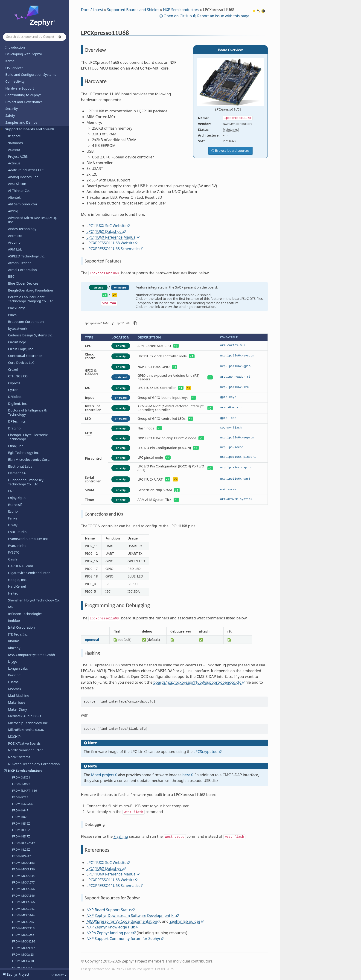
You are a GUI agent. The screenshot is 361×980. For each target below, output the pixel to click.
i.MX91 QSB (20, 135)
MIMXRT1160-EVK (24, 337)
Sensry (13, 666)
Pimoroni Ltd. (19, 517)
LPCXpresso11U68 (23, 167)
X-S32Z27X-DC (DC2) (26, 409)
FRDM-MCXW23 (23, 69)
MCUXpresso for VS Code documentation (122, 921)
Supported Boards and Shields (133, 10)
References (21, 193)
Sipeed (13, 701)
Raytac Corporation (23, 578)
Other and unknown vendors (30, 476)
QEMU (13, 544)
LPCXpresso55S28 (24, 225)
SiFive (12, 680)
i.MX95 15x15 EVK (24, 161)
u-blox (13, 796)
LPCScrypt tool (206, 752)
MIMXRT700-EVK (23, 370)
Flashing (121, 836)
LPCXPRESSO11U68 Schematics (113, 249)
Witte (12, 889)
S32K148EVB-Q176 (25, 396)
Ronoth (14, 612)
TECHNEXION (18, 762)
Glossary (12, 965)
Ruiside (14, 619)
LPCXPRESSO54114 (25, 206)
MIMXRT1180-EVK (24, 350)
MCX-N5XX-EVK (22, 252)
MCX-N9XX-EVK (22, 258)
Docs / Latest (92, 10)
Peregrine (16, 503)
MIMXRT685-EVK (23, 363)
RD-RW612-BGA (23, 383)
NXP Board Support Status (109, 910)
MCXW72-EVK (21, 271)
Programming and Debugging (33, 187)
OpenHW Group (20, 462)
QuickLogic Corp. (21, 557)
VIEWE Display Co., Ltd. (26, 837)
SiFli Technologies (22, 687)
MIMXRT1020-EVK (24, 291)
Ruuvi (12, 626)
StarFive (14, 735)
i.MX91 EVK (20, 128)
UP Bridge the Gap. (23, 810)
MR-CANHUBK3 (23, 376)
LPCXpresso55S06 (24, 212)
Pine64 (13, 523)
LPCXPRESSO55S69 (25, 239)
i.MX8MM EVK (22, 102)
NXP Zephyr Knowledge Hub (111, 927)
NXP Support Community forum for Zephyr (124, 939)
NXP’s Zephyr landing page (110, 933)
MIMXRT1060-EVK (24, 317)
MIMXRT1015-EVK (24, 284)
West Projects (16, 958)
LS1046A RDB (21, 245)
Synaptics (15, 748)
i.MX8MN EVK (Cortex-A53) (30, 108)
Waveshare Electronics (25, 851)
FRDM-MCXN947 (23, 62)
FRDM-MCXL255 (23, 49)
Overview (21, 174)
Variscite (15, 817)
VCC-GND (15, 824)
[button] (60, 37)
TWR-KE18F (20, 415)
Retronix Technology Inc (27, 605)
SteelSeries (17, 742)
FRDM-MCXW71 (23, 82)
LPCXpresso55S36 (24, 232)
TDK (11, 755)
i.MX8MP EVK (21, 115)
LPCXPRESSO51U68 (25, 199)
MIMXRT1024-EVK (24, 297)
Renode (14, 598)
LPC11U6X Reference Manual (112, 237)
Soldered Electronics (24, 714)
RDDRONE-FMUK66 (25, 389)
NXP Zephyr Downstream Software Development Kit (131, 916)
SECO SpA (16, 646)
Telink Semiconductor (25, 769)
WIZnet (14, 896)
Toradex (14, 789)
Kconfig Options (18, 944)
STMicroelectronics (23, 728)
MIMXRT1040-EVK (24, 304)
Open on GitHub (177, 16)
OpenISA (15, 469)
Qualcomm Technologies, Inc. (31, 537)
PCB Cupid (16, 496)
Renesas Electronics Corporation (33, 592)
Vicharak (15, 830)
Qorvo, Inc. (17, 551)
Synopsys (15, 707)
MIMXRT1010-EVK (24, 278)
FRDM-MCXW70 (23, 76)
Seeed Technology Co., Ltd (28, 653)
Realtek (14, 585)
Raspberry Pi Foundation (27, 571)
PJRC (12, 530)
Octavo (13, 448)
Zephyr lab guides (185, 921)
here (186, 775)
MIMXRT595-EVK (23, 356)
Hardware (20, 180)
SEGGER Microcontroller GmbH (32, 660)
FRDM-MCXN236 (23, 56)
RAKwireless (17, 564)
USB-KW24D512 (23, 435)
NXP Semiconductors (181, 10)
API (8, 938)
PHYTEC (14, 510)
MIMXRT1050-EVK (24, 311)
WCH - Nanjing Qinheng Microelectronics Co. (27, 860)
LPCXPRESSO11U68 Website (111, 243)
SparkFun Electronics (24, 721)
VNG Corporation (21, 844)
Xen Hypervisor (20, 903)
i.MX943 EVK (21, 148)
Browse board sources (232, 150)
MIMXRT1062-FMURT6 (28, 324)
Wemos (14, 882)
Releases (12, 920)
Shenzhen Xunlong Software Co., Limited (33, 911)
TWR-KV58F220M (24, 422)
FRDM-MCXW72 (23, 89)
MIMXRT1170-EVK (24, 343)
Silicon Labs (17, 694)
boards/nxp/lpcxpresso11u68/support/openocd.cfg (197, 682)
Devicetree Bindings (21, 951)
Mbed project (103, 775)
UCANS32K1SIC (23, 429)
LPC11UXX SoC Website (107, 226)
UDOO (13, 803)
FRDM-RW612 (22, 95)
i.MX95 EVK (20, 154)
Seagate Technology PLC (27, 639)
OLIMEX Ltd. (17, 455)
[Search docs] (35, 37)
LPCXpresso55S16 (24, 219)
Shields (14, 673)
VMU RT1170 (21, 442)
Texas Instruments (22, 783)
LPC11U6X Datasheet (105, 231)
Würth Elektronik (21, 869)
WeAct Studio (18, 875)
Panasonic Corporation (26, 483)
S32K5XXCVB (21, 402)
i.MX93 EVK (20, 141)
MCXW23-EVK (21, 265)
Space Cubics (18, 632)
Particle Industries (22, 489)
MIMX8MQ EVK (22, 122)
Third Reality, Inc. (21, 776)
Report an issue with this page (223, 16)
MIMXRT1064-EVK (24, 330)
